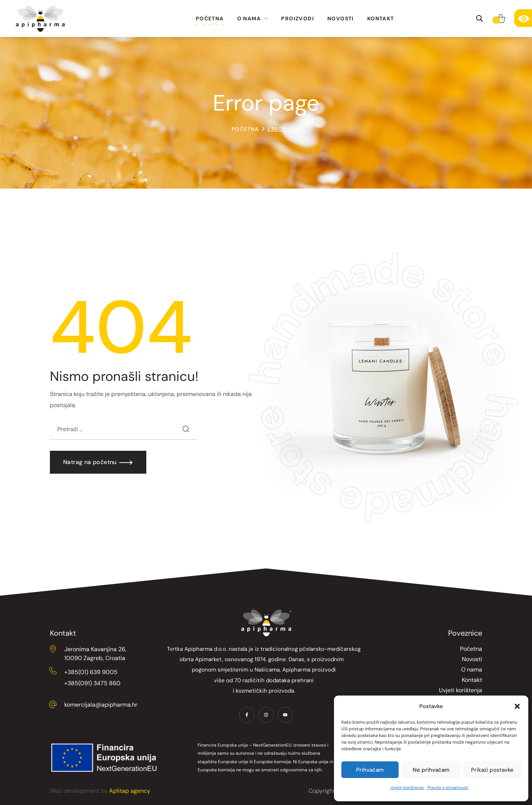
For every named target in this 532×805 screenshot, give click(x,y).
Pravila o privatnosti (448, 788)
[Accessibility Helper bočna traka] (523, 18)
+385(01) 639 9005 (91, 672)
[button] (517, 706)
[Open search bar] (480, 18)
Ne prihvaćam (431, 770)
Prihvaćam (370, 770)
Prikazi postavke (492, 770)
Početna (245, 129)
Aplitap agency (130, 791)
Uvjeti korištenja (407, 788)
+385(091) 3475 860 (92, 683)
